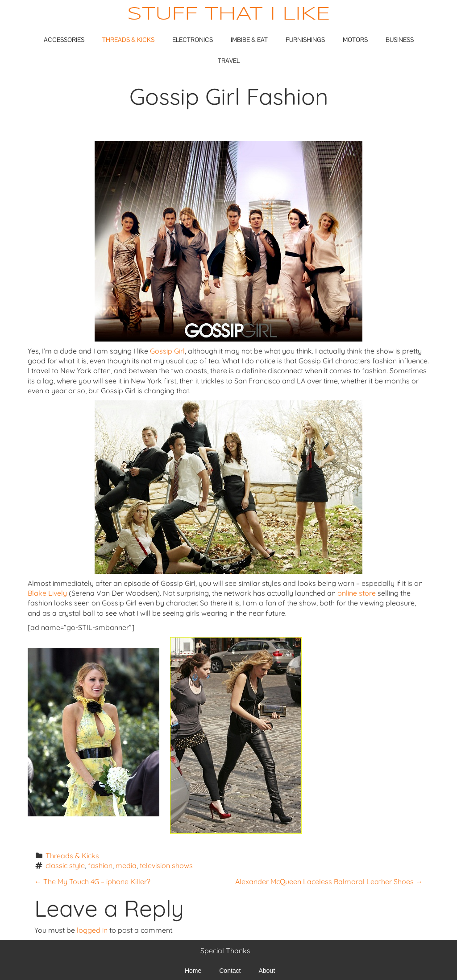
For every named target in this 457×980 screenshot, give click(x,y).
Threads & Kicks (128, 40)
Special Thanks (225, 951)
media (126, 865)
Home (193, 971)
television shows (166, 865)
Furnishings (305, 40)
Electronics (193, 40)
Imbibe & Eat (249, 40)
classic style (65, 865)
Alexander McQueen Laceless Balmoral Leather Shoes (329, 881)
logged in (92, 930)
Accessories (64, 40)
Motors (355, 40)
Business (400, 40)
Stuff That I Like (229, 14)
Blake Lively (47, 593)
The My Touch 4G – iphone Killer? (92, 881)
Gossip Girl (167, 351)
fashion (100, 865)
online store (357, 593)
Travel (229, 61)
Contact (230, 971)
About (267, 971)
